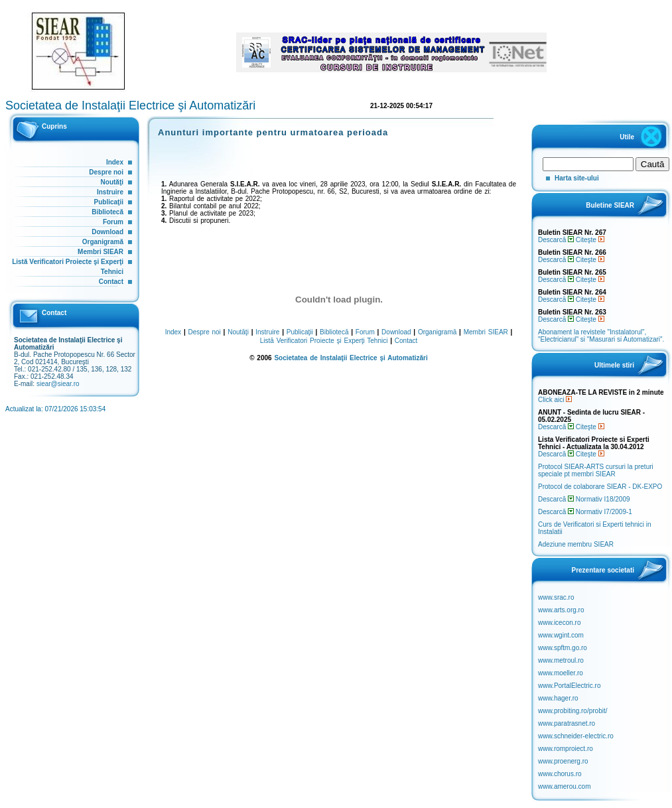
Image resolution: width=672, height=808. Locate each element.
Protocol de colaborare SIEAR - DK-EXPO (600, 487)
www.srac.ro (556, 597)
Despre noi (106, 172)
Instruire (110, 192)
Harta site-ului (577, 178)
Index (115, 162)
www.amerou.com (564, 786)
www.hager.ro (558, 698)
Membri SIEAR (101, 252)
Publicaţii (109, 202)
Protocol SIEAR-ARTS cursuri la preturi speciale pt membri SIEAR (596, 470)
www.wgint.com (561, 635)
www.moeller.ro (561, 673)
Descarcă (556, 240)
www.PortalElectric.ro (569, 686)
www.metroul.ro (561, 660)
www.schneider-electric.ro (576, 736)
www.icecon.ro (559, 623)
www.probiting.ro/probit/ (573, 711)
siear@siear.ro (58, 384)
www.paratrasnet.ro (567, 723)
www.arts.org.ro (561, 610)
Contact (111, 282)
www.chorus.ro (560, 774)
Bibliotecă (107, 212)
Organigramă (103, 242)
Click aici (555, 400)
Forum (113, 222)
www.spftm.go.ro (563, 648)
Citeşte (590, 240)
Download (107, 232)
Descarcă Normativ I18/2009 (584, 499)
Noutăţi (112, 182)
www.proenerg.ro (563, 761)
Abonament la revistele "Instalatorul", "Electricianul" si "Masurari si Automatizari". (601, 336)
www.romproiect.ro (566, 749)
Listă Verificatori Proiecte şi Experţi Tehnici (324, 341)
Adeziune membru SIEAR (576, 544)
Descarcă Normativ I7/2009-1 (585, 512)
